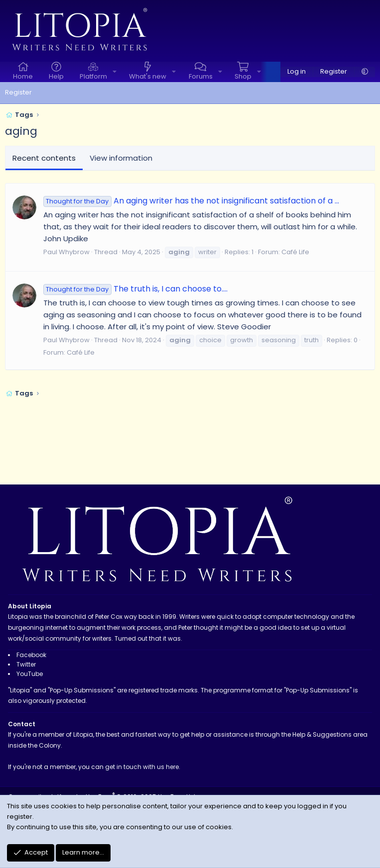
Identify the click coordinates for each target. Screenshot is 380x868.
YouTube (30, 674)
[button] (115, 72)
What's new (148, 76)
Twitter (26, 664)
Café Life (295, 252)
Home (23, 76)
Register (18, 92)
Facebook (31, 655)
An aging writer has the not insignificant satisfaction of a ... (191, 201)
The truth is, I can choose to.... (135, 289)
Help (56, 76)
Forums (201, 76)
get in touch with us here (142, 767)
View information (121, 158)
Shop (243, 76)
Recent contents (44, 158)
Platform (93, 76)
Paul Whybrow (66, 252)
